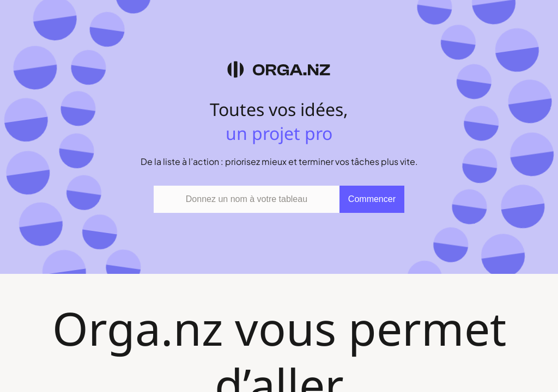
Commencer (372, 199)
